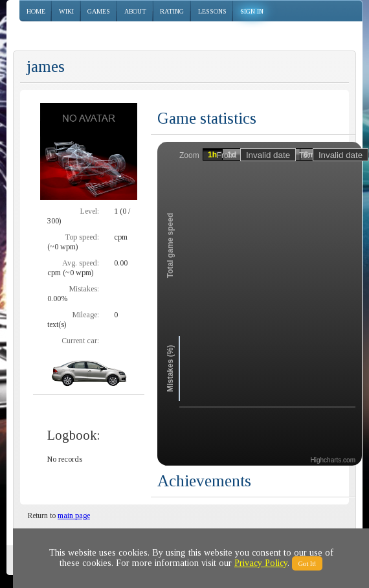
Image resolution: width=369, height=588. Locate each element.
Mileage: (86, 315)
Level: (90, 211)
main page (74, 515)
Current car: (80, 341)
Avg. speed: (81, 263)
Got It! (307, 563)
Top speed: (82, 237)
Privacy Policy (261, 563)
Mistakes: (84, 289)
